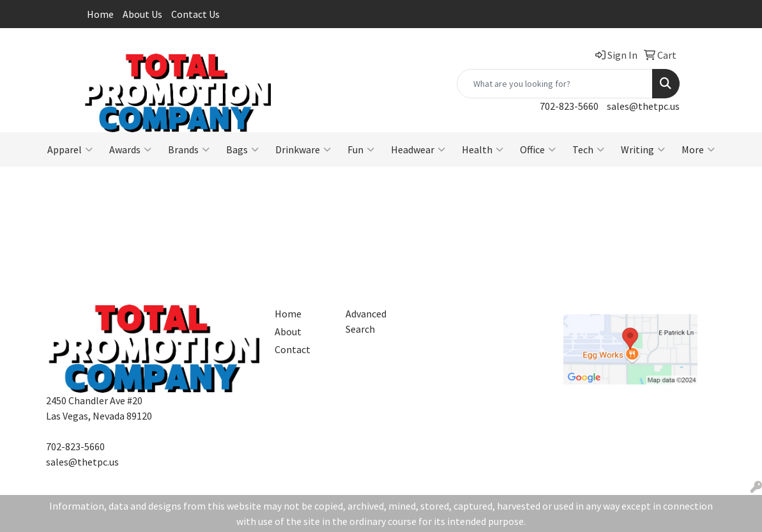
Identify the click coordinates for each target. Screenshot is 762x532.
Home (100, 14)
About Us (142, 14)
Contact (293, 349)
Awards (130, 149)
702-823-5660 (569, 106)
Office (538, 149)
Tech (588, 149)
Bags (242, 149)
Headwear (418, 149)
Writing (643, 149)
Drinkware (303, 149)
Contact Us (195, 14)
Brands (189, 149)
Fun (361, 149)
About (288, 331)
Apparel (70, 149)
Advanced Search (366, 321)
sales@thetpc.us (643, 106)
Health (483, 149)
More (698, 149)
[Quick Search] (555, 84)
